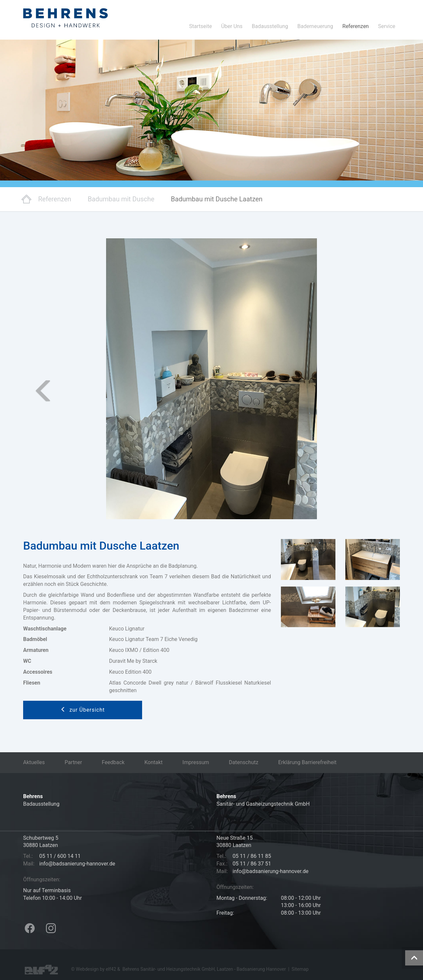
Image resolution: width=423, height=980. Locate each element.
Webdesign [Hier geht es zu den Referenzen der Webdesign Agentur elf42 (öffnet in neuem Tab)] (87, 969)
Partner (74, 762)
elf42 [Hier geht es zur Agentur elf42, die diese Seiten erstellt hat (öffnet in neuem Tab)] (111, 969)
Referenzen (356, 26)
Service (387, 26)
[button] (51, 384)
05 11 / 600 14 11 (60, 856)
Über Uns (232, 26)
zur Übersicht (83, 710)
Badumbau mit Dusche (121, 199)
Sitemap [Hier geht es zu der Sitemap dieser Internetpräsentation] (300, 969)
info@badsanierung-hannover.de (77, 864)
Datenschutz (244, 762)
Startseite (200, 26)
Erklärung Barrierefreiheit (308, 762)
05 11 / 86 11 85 (252, 856)
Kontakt (154, 762)
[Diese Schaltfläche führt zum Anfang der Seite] (414, 958)
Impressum (196, 762)
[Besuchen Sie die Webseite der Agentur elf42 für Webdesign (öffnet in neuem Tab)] (41, 969)
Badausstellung (270, 26)
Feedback (113, 762)
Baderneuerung (315, 26)
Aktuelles (34, 762)
